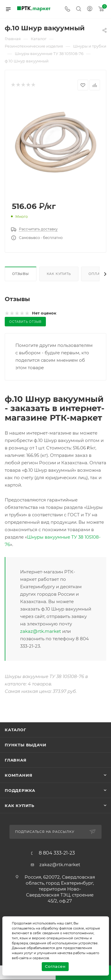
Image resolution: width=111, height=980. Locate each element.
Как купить (59, 274)
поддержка (20, 790)
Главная (16, 760)
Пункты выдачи (25, 745)
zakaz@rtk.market (41, 631)
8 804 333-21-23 (57, 853)
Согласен (55, 966)
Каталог (16, 730)
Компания (18, 775)
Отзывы (21, 274)
